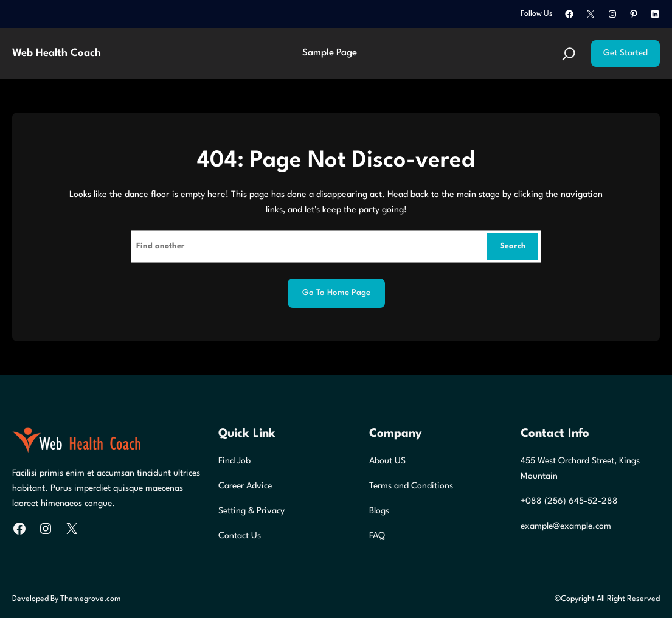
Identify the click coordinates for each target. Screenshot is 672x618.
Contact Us (240, 536)
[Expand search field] (569, 54)
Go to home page (336, 293)
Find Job (234, 461)
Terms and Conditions (411, 486)
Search (513, 246)
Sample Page (330, 53)
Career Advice (245, 486)
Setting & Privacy (251, 511)
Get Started (625, 53)
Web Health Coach (57, 53)
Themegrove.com (91, 599)
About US (387, 461)
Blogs (379, 511)
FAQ (377, 536)
